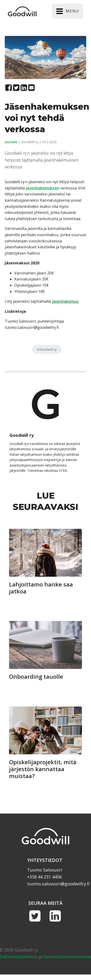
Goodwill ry (48, 349)
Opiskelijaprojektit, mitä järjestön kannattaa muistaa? (43, 769)
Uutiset (11, 142)
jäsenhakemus (65, 301)
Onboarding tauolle (36, 677)
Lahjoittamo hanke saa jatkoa (41, 588)
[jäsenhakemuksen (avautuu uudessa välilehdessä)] (43, 188)
